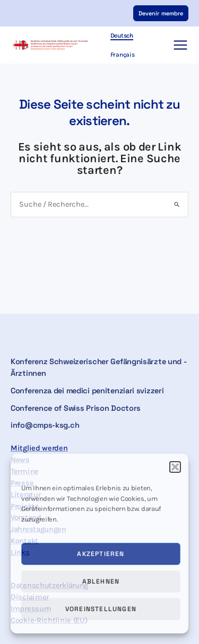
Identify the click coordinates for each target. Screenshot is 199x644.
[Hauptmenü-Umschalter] (180, 45)
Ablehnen (101, 581)
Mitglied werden (39, 448)
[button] (175, 467)
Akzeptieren (101, 554)
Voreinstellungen (101, 609)
